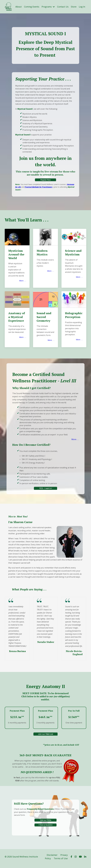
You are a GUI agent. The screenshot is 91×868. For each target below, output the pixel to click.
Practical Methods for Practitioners (39, 187)
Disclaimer (52, 859)
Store (74, 7)
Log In (82, 7)
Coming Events (32, 7)
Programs (48, 7)
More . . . (22, 281)
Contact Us (63, 7)
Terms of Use (61, 862)
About (19, 7)
